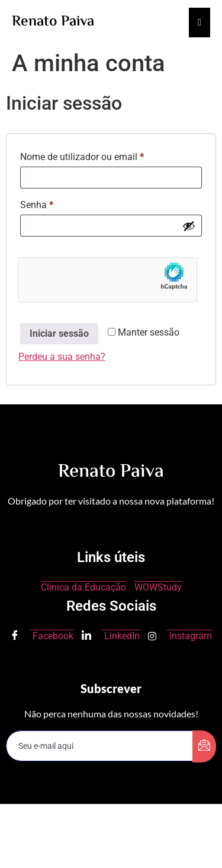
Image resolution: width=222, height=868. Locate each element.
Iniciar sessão (59, 334)
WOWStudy (158, 587)
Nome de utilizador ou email (105, 155)
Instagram (180, 636)
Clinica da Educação (83, 587)
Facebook (42, 636)
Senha (60, 203)
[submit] (204, 746)
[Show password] (189, 226)
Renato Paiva (53, 22)
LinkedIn (111, 636)
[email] (100, 746)
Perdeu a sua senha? (62, 357)
